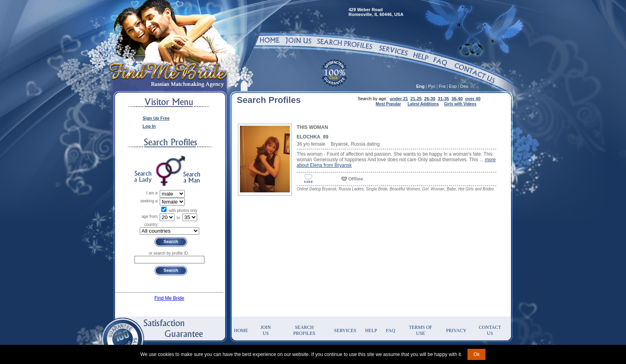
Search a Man (192, 177)
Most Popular (388, 104)
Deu (464, 86)
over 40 (473, 99)
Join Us (265, 330)
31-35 (444, 99)
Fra (442, 86)
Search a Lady (143, 177)
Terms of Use (420, 330)
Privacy (456, 330)
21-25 (416, 99)
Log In (149, 126)
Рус (432, 86)
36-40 (457, 99)
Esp (453, 86)
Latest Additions (423, 104)
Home (241, 330)
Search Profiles (304, 330)
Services (345, 330)
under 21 (399, 99)
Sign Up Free (156, 118)
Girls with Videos (460, 104)
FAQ (390, 330)
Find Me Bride (169, 298)
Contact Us (490, 330)
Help (371, 330)
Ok (476, 354)
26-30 (430, 99)
